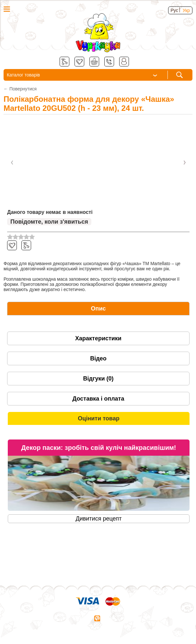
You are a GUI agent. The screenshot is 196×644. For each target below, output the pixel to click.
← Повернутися (20, 89)
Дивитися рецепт (98, 519)
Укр (186, 10)
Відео (98, 358)
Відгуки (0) (98, 379)
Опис (98, 309)
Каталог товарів (83, 76)
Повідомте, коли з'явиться (49, 222)
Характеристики (98, 338)
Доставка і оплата (98, 399)
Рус (174, 10)
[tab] (98, 309)
